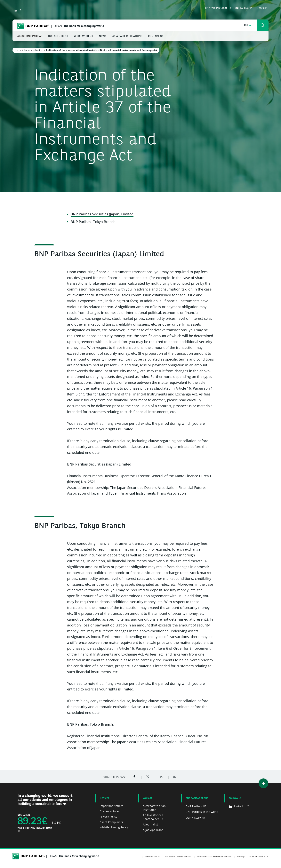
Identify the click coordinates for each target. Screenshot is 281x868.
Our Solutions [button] (58, 36)
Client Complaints (111, 822)
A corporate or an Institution (154, 808)
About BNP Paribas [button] (30, 36)
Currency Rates (110, 811)
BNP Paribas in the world (251, 8)
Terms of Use (151, 856)
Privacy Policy (108, 817)
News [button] (103, 36)
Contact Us (156, 36)
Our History (194, 818)
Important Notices (34, 50)
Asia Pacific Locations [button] (127, 36)
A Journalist (150, 824)
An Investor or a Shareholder (153, 817)
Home (18, 50)
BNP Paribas (194, 806)
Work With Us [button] (84, 36)
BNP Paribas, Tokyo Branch (93, 222)
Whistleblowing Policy (114, 827)
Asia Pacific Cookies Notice (177, 856)
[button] (248, 26)
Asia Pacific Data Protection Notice (213, 856)
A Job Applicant (153, 830)
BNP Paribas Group (217, 8)
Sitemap (241, 856)
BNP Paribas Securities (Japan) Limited (102, 214)
